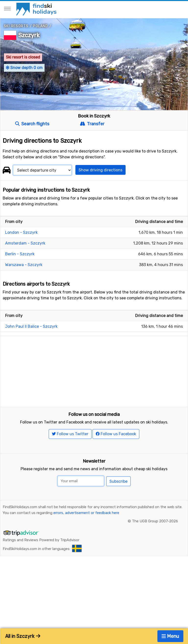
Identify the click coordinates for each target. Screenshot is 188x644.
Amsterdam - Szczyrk (25, 243)
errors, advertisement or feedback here (86, 524)
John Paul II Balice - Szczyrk (31, 326)
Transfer (92, 124)
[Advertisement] (94, 370)
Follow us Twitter (70, 445)
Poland (40, 26)
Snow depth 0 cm (24, 68)
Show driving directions (100, 170)
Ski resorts (16, 26)
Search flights (32, 124)
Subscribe (118, 493)
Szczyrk (29, 35)
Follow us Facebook (116, 445)
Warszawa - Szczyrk (24, 265)
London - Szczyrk (21, 232)
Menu (170, 636)
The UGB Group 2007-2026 (155, 532)
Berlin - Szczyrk (20, 254)
